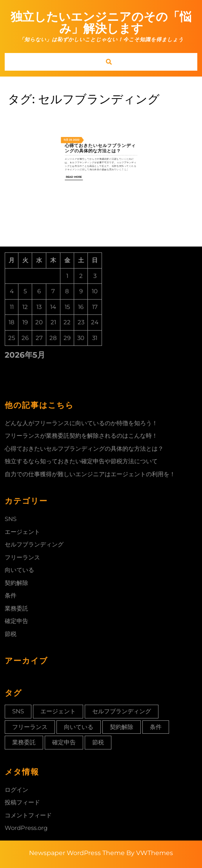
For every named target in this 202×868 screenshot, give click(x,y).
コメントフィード (28, 815)
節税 (11, 634)
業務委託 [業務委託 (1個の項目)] (24, 742)
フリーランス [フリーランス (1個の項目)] (30, 727)
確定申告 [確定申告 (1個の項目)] (64, 742)
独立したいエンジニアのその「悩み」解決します (101, 23)
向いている (19, 570)
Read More (89, 114)
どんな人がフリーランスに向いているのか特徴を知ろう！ (81, 423)
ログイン (16, 790)
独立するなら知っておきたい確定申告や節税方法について (81, 461)
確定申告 (16, 621)
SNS (11, 519)
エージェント (22, 532)
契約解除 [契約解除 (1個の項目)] (122, 727)
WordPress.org (26, 828)
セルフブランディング (34, 544)
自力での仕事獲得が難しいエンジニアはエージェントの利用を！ (90, 474)
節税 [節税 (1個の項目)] (98, 742)
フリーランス (22, 557)
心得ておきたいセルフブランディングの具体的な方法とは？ (101, 101)
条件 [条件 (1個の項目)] (156, 727)
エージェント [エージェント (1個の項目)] (58, 711)
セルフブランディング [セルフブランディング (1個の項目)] (122, 711)
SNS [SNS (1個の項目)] (18, 711)
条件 (11, 595)
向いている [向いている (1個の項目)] (79, 727)
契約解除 (16, 583)
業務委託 (16, 608)
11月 (85, 97)
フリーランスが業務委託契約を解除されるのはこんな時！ (81, 436)
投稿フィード (22, 802)
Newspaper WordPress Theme (77, 853)
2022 (90, 97)
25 (87, 97)
